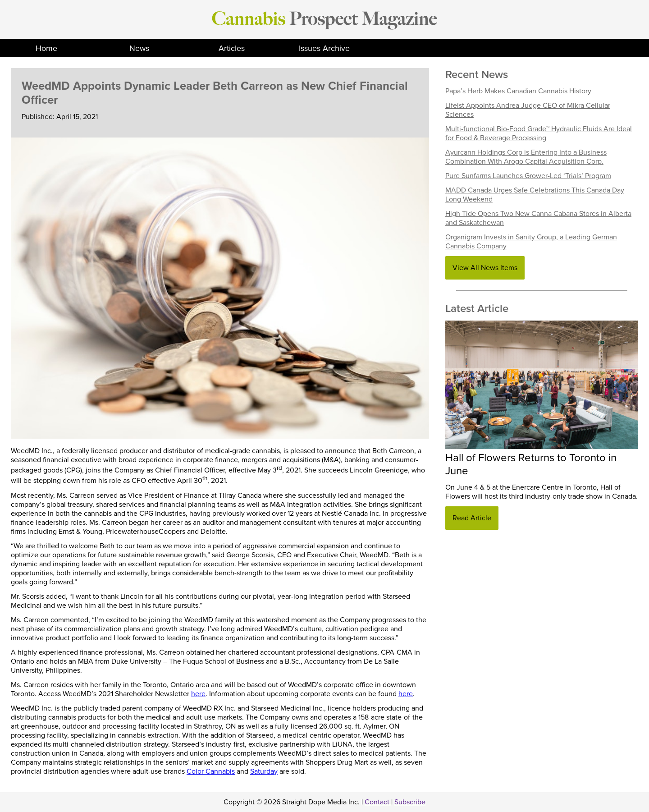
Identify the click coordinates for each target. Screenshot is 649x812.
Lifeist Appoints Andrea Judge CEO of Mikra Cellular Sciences (528, 110)
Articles (232, 48)
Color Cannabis (211, 771)
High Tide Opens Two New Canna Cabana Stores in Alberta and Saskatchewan (538, 218)
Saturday (264, 771)
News (139, 48)
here (198, 694)
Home (46, 48)
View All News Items (485, 268)
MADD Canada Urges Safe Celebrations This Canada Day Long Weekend (535, 195)
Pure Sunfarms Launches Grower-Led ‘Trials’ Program (528, 176)
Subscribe (410, 802)
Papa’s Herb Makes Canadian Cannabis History (518, 91)
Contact (378, 802)
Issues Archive (324, 48)
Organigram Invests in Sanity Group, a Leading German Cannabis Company (531, 242)
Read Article (472, 518)
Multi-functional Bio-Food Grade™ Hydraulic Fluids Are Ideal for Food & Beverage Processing (539, 133)
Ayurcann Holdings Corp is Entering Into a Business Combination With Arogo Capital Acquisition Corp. (526, 157)
